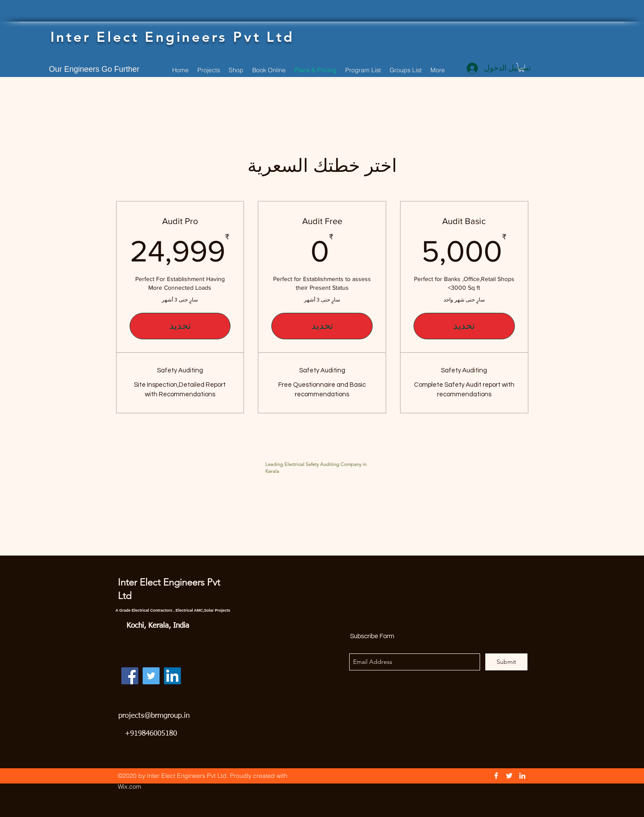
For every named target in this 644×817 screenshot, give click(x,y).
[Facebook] (130, 676)
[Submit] (506, 662)
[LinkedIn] (172, 676)
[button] (521, 67)
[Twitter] (151, 676)
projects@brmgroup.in (154, 716)
